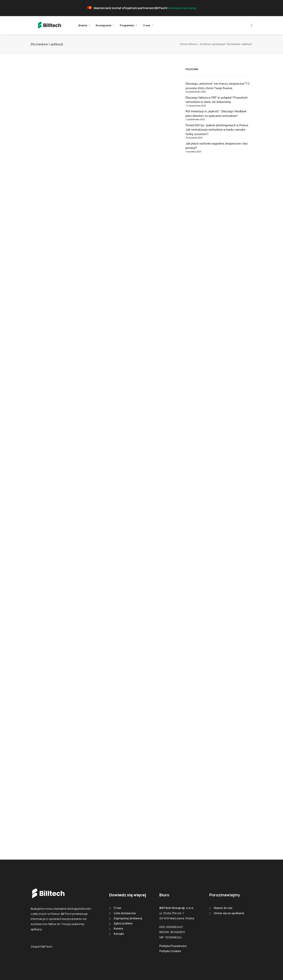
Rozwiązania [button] (95, 25)
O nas (139, 25)
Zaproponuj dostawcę (128, 918)
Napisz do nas (223, 908)
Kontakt (119, 934)
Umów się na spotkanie (229, 913)
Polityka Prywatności (173, 946)
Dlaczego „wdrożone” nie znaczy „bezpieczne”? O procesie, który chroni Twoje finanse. (217, 86)
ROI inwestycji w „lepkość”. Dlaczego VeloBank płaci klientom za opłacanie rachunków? (216, 114)
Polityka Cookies (170, 951)
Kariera (118, 929)
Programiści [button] (119, 25)
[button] (251, 25)
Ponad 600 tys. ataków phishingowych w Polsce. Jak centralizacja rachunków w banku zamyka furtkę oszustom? (217, 130)
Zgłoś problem (123, 923)
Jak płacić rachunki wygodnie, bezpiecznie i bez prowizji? (217, 146)
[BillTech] (43, 25)
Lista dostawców (125, 913)
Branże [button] (75, 25)
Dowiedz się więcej (182, 8)
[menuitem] (75, 25)
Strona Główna (188, 44)
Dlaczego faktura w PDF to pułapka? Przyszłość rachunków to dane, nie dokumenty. (217, 100)
